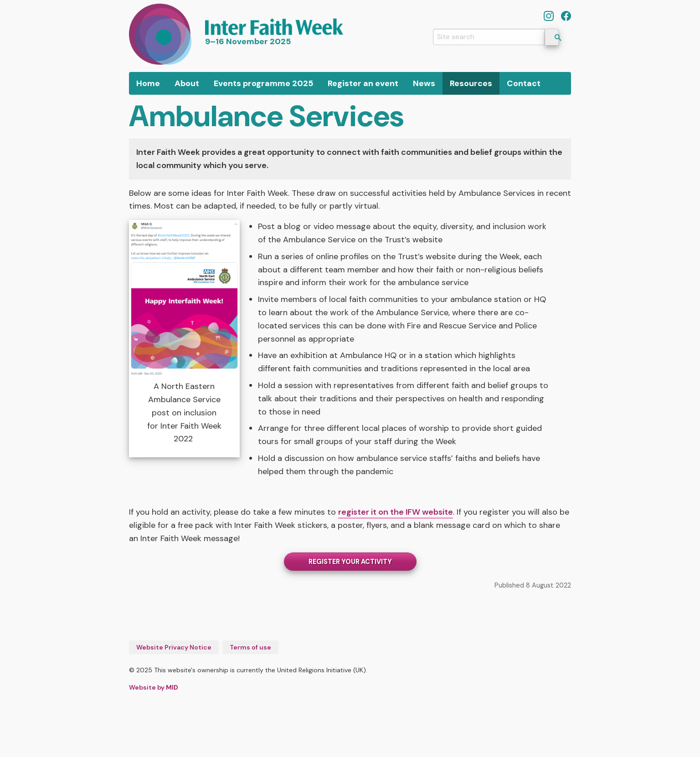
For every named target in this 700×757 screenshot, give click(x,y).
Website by (154, 687)
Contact (524, 83)
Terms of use (250, 647)
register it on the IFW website (396, 512)
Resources (471, 83)
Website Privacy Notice (174, 647)
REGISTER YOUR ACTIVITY (350, 562)
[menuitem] (148, 83)
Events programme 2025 (263, 83)
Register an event (363, 83)
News (424, 83)
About (187, 83)
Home (148, 83)
